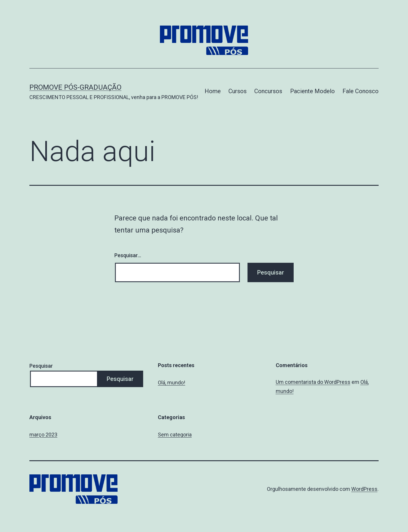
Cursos (238, 91)
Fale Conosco (361, 91)
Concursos (268, 91)
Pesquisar (41, 366)
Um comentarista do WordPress (313, 382)
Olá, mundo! (172, 383)
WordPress (364, 489)
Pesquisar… (128, 255)
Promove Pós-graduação (75, 87)
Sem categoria (175, 435)
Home (213, 91)
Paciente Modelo (312, 91)
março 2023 (43, 435)
